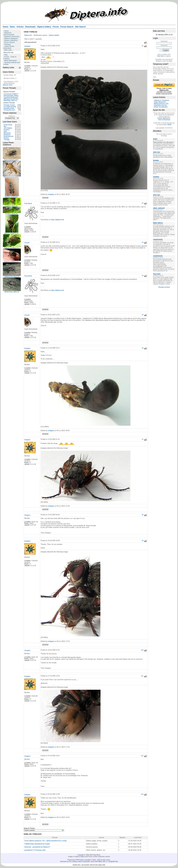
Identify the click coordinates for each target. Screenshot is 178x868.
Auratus (6, 138)
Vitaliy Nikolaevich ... (161, 102)
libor (5, 126)
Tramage (7, 140)
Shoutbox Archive (164, 287)
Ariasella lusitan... (9, 108)
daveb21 (7, 130)
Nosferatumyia (9, 136)
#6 (143, 348)
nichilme (156, 177)
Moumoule (7, 133)
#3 (143, 242)
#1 (143, 46)
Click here (160, 56)
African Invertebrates (161, 107)
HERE (169, 125)
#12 (142, 756)
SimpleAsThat (113, 861)
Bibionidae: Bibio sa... (11, 101)
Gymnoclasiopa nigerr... (12, 160)
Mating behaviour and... (162, 104)
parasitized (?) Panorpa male (35, 850)
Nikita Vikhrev (158, 223)
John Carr (157, 152)
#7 (143, 439)
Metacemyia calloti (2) (12, 292)
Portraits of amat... (10, 105)
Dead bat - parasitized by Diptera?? (37, 847)
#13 (142, 794)
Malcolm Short (8, 85)
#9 (143, 541)
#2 (143, 203)
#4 (143, 276)
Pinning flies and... (10, 110)
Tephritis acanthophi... (12, 197)
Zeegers (27, 515)
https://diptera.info (58, 220)
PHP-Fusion (80, 860)
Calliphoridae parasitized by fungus (37, 844)
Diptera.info (28, 35)
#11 (142, 676)
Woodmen (7, 135)
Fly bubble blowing (10, 107)
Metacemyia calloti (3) (12, 277)
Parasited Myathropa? (11, 97)
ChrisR (27, 243)
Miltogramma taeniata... (12, 99)
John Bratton (8, 128)
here (171, 61)
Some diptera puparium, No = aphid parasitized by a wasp (46, 841)
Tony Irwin (157, 274)
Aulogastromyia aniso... (12, 177)
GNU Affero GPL (100, 861)
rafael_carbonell (159, 208)
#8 (143, 515)
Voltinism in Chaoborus (162, 100)
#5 (143, 315)
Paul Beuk (28, 203)
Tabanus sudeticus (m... (12, 233)
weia (5, 131)
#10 (142, 650)
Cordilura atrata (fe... (12, 206)
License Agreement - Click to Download (164, 119)
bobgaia (27, 46)
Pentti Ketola (8, 125)
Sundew (156, 160)
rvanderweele (158, 239)
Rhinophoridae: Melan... (12, 96)
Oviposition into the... (161, 105)
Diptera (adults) (54, 35)
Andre (155, 139)
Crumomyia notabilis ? (11, 94)
